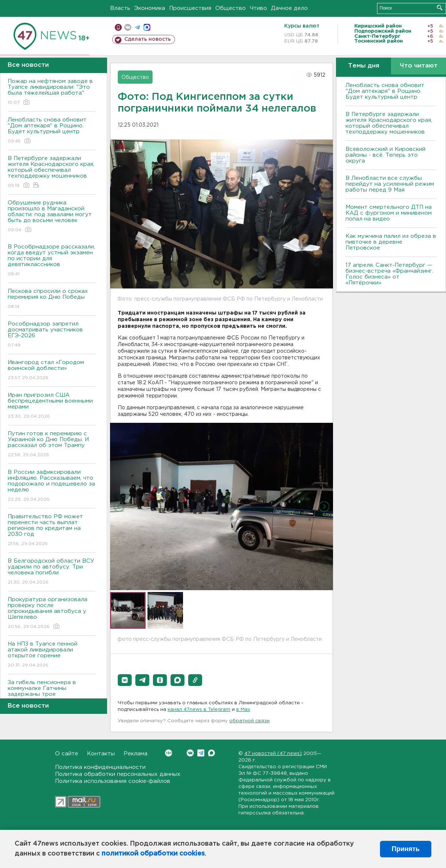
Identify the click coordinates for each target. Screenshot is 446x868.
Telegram (201, 753)
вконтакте (128, 27)
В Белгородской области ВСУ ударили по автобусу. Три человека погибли (52, 572)
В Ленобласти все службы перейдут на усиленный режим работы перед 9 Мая (390, 184)
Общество (231, 8)
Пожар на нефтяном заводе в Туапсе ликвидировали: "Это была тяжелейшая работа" (52, 92)
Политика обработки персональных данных (118, 774)
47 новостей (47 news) (273, 754)
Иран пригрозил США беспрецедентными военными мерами (52, 406)
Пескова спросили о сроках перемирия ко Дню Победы (52, 299)
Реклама (136, 754)
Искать (440, 8)
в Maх (243, 710)
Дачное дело (289, 8)
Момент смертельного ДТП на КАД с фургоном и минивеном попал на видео (389, 213)
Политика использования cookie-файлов (113, 781)
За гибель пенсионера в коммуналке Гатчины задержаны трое (52, 693)
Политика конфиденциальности (100, 767)
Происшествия (190, 8)
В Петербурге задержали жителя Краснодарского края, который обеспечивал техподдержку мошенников (52, 172)
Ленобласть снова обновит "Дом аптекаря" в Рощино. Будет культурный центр (52, 131)
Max (211, 753)
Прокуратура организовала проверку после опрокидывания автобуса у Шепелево (52, 613)
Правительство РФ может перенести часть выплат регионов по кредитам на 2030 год (52, 531)
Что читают (419, 66)
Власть (120, 8)
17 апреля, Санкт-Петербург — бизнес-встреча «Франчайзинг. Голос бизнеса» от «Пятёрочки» (389, 274)
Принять (406, 849)
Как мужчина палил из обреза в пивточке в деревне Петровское (391, 242)
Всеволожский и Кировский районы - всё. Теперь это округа (385, 155)
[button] (125, 680)
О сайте (67, 754)
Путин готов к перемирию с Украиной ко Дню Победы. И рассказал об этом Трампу (52, 445)
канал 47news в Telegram (199, 710)
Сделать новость (148, 39)
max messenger (147, 27)
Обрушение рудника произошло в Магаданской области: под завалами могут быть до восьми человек (52, 217)
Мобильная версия (118, 27)
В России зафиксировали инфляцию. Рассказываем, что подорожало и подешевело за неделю (52, 486)
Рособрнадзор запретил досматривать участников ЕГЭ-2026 (52, 335)
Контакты (101, 754)
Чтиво (258, 8)
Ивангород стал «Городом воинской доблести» (52, 371)
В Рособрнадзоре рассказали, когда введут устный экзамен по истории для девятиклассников (52, 261)
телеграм (137, 27)
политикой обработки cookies (153, 854)
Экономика (150, 8)
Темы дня (364, 66)
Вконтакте (169, 753)
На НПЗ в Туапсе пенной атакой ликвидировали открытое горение (52, 655)
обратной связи (249, 721)
